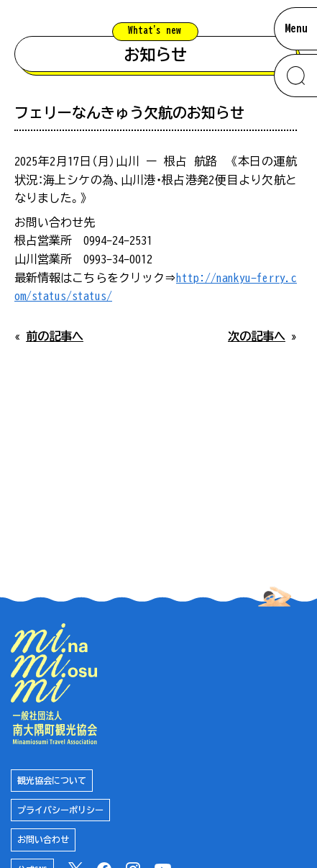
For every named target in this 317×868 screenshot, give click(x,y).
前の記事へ (55, 336)
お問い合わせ (43, 839)
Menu (296, 28)
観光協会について (52, 780)
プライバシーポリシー (60, 810)
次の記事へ (257, 336)
